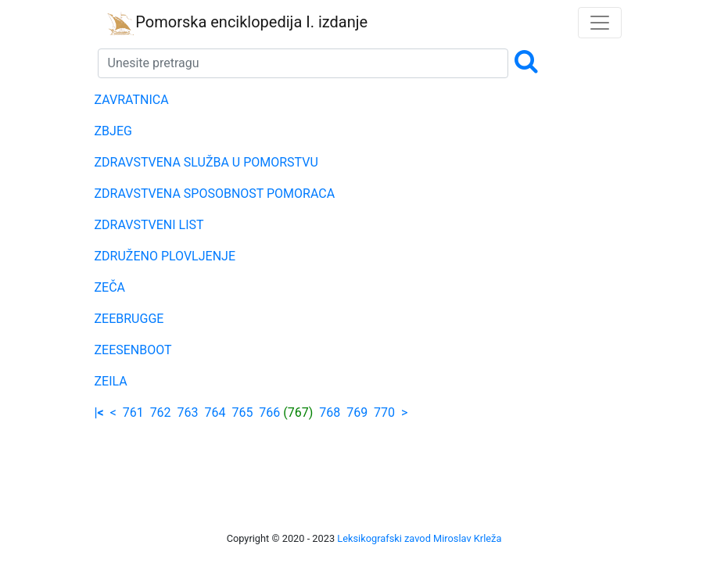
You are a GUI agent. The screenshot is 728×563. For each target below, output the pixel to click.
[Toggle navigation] (600, 23)
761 (133, 412)
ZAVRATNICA (132, 100)
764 (215, 412)
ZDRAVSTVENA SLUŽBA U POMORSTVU (206, 162)
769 (357, 412)
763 (188, 412)
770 (384, 412)
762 (161, 412)
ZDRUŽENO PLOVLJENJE (165, 256)
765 (242, 412)
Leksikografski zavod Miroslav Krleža (419, 538)
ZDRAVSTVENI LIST (149, 225)
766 (269, 412)
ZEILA (111, 381)
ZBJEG (113, 131)
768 (330, 412)
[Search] (303, 63)
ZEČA (110, 287)
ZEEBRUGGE (129, 319)
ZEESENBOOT (133, 350)
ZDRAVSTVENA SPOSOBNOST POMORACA (215, 194)
